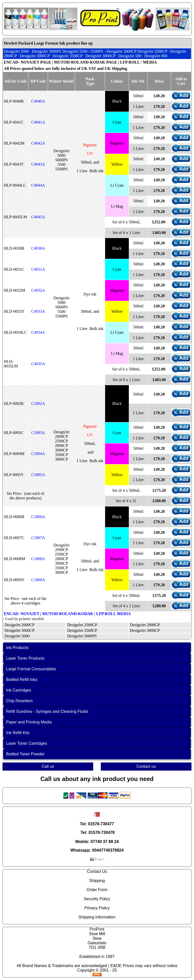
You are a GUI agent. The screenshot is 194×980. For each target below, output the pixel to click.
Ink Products (17, 648)
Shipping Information (97, 917)
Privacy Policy (97, 908)
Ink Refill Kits (18, 733)
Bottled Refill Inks (22, 680)
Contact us (146, 766)
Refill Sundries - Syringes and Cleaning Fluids (47, 711)
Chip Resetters (19, 701)
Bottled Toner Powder (25, 754)
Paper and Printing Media (29, 722)
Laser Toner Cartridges (27, 743)
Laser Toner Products (25, 658)
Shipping (97, 881)
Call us (48, 766)
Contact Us (97, 871)
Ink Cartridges (19, 690)
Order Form (97, 890)
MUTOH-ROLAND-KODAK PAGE (86, 62)
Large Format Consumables (31, 669)
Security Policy (97, 899)
